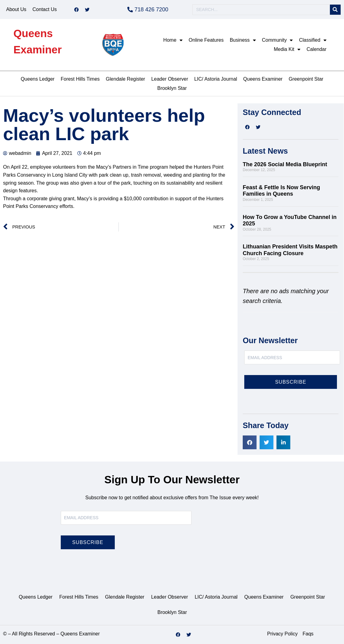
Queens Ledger (37, 79)
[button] (250, 442)
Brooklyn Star (172, 88)
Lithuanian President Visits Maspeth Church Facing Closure (290, 250)
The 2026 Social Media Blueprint (285, 164)
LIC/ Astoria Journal (216, 79)
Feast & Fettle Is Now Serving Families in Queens (281, 191)
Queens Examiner (263, 79)
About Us (16, 9)
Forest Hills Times (80, 79)
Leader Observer (170, 79)
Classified (313, 40)
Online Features (206, 40)
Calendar (317, 49)
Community (278, 40)
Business (243, 40)
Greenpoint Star (306, 79)
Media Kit (287, 49)
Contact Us (45, 9)
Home (173, 40)
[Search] (335, 10)
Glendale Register (126, 79)
